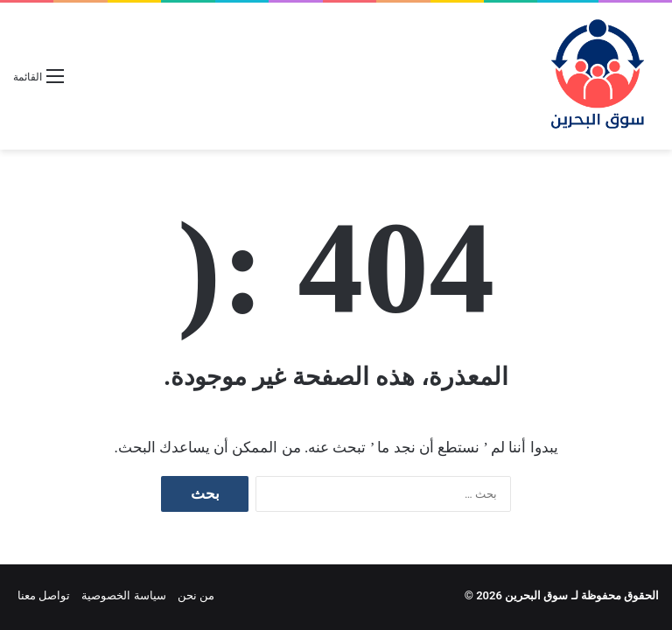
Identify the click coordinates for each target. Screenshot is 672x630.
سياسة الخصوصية (123, 595)
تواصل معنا (44, 595)
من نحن (196, 595)
